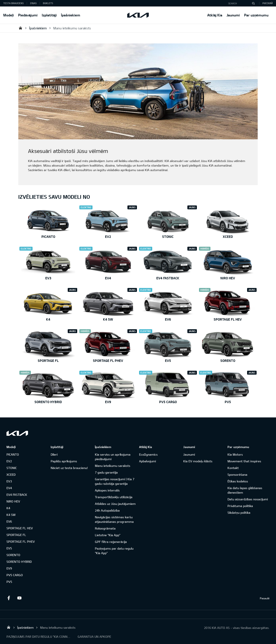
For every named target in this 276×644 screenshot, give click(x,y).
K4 (8, 508)
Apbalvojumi (147, 461)
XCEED (11, 475)
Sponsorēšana (237, 475)
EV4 (9, 488)
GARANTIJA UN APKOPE (94, 637)
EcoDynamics (148, 454)
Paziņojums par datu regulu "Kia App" (114, 551)
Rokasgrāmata (105, 528)
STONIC (12, 468)
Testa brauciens (13, 3)
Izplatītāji (49, 15)
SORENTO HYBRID (19, 562)
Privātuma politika (240, 506)
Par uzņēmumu (256, 15)
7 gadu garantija (106, 472)
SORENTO (13, 555)
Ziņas (33, 3)
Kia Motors (235, 454)
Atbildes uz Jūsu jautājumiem (115, 504)
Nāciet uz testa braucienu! (69, 468)
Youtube (19, 598)
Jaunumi (233, 15)
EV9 (9, 568)
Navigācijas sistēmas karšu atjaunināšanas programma (114, 519)
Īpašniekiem (71, 15)
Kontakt (233, 468)
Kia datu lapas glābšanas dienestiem (245, 490)
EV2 (9, 461)
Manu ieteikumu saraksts (72, 28)
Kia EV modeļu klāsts (198, 461)
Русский (268, 3)
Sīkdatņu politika (239, 513)
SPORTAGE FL (16, 535)
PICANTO (13, 454)
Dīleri (54, 454)
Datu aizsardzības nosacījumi (248, 499)
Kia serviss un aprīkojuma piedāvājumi (113, 457)
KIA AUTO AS (20, 28)
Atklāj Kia (215, 15)
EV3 (9, 481)
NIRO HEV (13, 501)
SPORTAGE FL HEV (20, 528)
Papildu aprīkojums (64, 461)
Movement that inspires (244, 461)
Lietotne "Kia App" (108, 535)
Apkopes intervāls (107, 490)
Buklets (48, 3)
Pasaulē (265, 598)
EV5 (9, 548)
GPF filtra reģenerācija (111, 542)
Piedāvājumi (28, 15)
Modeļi (9, 15)
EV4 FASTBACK (17, 495)
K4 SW (11, 515)
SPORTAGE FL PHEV (21, 541)
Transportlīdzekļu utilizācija (114, 497)
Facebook (9, 598)
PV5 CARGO (15, 575)
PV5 (9, 582)
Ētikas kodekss (238, 481)
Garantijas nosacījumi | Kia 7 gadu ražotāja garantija (115, 481)
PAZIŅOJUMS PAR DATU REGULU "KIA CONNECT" (39, 637)
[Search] (253, 3)
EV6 (9, 521)
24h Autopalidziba (107, 510)
